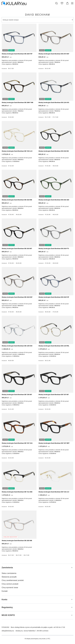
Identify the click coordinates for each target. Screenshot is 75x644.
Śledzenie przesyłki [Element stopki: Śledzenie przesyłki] (9, 577)
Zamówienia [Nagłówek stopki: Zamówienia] (7, 568)
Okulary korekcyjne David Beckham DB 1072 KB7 (54, 54)
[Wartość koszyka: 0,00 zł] (67, 3)
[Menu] (73, 3)
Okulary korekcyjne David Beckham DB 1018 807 (17, 249)
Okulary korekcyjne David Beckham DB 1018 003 (54, 151)
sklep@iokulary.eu (8, 631)
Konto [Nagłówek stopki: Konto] (4, 600)
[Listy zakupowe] (62, 3)
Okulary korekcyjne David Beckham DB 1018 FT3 (54, 249)
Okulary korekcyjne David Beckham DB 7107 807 (54, 395)
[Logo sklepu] (14, 3)
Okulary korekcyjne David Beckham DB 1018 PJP (54, 297)
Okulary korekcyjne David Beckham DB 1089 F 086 (17, 103)
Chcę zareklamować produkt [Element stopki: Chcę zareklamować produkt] (13, 580)
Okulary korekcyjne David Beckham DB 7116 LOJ (54, 492)
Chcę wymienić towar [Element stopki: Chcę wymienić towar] (10, 588)
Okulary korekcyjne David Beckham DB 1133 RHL (54, 346)
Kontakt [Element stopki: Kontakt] (5, 591)
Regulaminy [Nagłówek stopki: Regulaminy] (7, 607)
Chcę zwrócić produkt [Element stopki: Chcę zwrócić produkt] (10, 584)
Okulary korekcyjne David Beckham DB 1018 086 (17, 200)
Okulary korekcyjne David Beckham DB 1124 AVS (54, 103)
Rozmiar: (4, 69)
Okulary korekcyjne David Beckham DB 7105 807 (17, 395)
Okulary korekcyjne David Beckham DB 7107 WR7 (54, 443)
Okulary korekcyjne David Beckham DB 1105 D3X (17, 346)
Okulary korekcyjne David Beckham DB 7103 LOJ (17, 151)
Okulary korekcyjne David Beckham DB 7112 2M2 (17, 492)
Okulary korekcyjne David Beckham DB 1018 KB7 (17, 297)
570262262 (5, 627)
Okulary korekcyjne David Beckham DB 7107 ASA (17, 443)
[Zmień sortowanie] (37, 20)
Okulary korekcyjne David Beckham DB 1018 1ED (54, 200)
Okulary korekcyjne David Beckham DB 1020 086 (17, 541)
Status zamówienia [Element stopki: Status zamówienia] (9, 573)
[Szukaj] (56, 3)
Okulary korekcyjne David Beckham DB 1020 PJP (17, 54)
